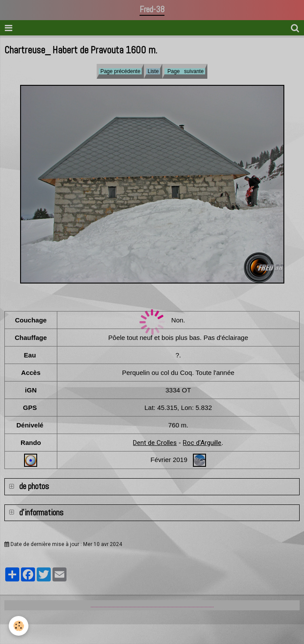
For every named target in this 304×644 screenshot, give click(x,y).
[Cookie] (19, 626)
